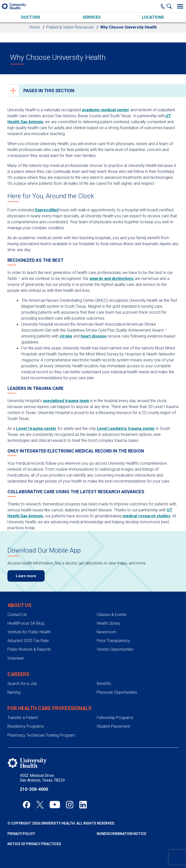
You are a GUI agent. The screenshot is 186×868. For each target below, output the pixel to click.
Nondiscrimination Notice (122, 834)
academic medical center (106, 110)
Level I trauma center (36, 429)
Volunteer (16, 658)
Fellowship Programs (115, 718)
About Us (19, 605)
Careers (18, 674)
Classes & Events (112, 615)
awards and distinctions (112, 279)
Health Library (108, 623)
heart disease (94, 336)
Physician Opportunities (117, 692)
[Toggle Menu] (180, 6)
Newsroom (107, 632)
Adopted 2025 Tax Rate (28, 641)
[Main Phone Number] (163, 6)
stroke (66, 336)
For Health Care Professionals (49, 708)
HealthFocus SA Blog (26, 623)
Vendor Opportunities (115, 649)
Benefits (104, 684)
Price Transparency (113, 641)
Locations (153, 17)
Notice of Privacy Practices (34, 844)
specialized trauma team (66, 401)
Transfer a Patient (23, 718)
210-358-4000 (34, 789)
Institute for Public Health (29, 632)
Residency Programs (26, 726)
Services (92, 17)
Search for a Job (22, 684)
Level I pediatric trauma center (126, 429)
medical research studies (146, 516)
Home (35, 27)
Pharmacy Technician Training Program (41, 735)
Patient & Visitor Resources (70, 27)
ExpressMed (47, 210)
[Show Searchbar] (170, 6)
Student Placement (113, 726)
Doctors (31, 17)
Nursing (14, 692)
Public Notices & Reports (29, 649)
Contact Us (17, 615)
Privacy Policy (21, 834)
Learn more (26, 576)
